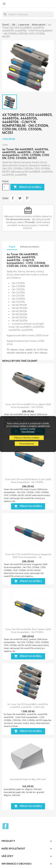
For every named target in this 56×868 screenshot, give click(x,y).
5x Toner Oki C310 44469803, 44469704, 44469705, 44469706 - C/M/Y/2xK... (28, 706)
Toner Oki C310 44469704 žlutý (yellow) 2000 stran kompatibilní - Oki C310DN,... (28, 631)
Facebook (6, 826)
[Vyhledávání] (28, 14)
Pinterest (27, 198)
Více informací (28, 432)
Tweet (20, 198)
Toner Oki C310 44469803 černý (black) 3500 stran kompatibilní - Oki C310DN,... (28, 406)
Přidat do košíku (27, 187)
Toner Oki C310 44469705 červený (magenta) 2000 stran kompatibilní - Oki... (28, 556)
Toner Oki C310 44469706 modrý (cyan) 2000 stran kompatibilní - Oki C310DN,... (28, 481)
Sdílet (13, 198)
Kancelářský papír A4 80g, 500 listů (28, 779)
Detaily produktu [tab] (30, 247)
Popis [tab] (12, 247)
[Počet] (6, 187)
